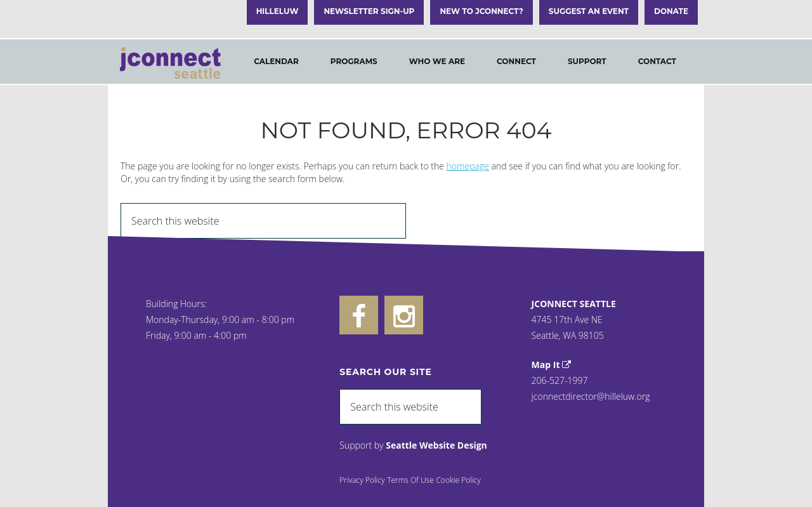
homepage (468, 166)
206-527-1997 (560, 380)
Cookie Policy (458, 480)
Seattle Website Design (436, 445)
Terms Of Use (410, 480)
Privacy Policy (362, 480)
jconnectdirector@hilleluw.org (591, 396)
